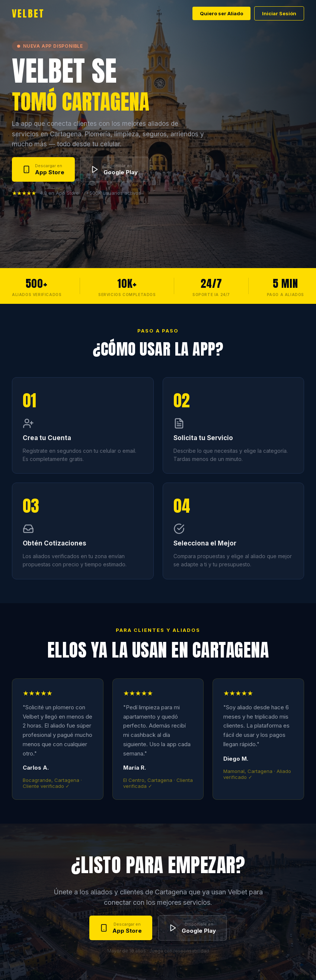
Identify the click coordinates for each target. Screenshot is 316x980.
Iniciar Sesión (279, 13)
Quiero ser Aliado (221, 13)
